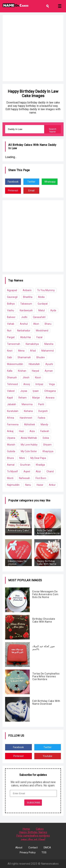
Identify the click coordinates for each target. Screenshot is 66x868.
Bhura (10, 458)
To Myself (12, 471)
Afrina (11, 418)
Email (31, 191)
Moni (22, 458)
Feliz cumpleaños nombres (33, 836)
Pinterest (13, 191)
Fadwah (45, 431)
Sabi (10, 357)
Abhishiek (30, 424)
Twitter (31, 182)
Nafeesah (24, 478)
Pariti (41, 404)
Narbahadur (24, 331)
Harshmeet (26, 418)
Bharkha (28, 297)
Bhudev (41, 357)
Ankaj (10, 431)
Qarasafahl (39, 317)
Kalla (10, 371)
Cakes (40, 829)
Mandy (44, 424)
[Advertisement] (33, 48)
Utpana (11, 438)
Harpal (35, 371)
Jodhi (24, 317)
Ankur (52, 485)
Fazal (39, 337)
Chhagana (50, 391)
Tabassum (26, 304)
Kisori (38, 377)
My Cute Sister (29, 451)
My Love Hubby (29, 445)
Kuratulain (13, 411)
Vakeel (11, 391)
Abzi (38, 471)
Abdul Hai (26, 337)
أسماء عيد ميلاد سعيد (33, 839)
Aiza (32, 431)
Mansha (49, 344)
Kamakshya (32, 344)
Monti (10, 478)
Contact (33, 848)
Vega (52, 384)
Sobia (46, 438)
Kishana (28, 411)
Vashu (11, 310)
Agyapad (12, 290)
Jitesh (26, 377)
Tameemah (14, 344)
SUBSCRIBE (34, 803)
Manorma (27, 404)
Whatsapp (50, 182)
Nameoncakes (50, 864)
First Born (41, 478)
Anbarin (27, 290)
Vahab (11, 324)
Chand (50, 471)
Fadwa (42, 418)
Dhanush (12, 377)
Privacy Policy (28, 852)
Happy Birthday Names (33, 832)
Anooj (27, 384)
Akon (36, 324)
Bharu (48, 324)
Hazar (40, 485)
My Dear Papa (38, 458)
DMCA (47, 848)
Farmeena (13, 424)
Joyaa (24, 391)
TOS (44, 852)
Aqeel (27, 471)
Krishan (22, 371)
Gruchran (25, 465)
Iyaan (36, 391)
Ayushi (49, 364)
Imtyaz (39, 384)
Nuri (9, 331)
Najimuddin (13, 485)
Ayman (49, 371)
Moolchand (42, 331)
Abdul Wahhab (29, 438)
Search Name (52, 130)
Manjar (36, 398)
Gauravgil (12, 297)
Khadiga (40, 465)
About (19, 848)
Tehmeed (12, 384)
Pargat (11, 337)
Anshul (24, 324)
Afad (33, 351)
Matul (42, 310)
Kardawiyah (26, 310)
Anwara (50, 398)
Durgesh (43, 411)
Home (26, 829)
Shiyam (47, 445)
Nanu (28, 485)
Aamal (11, 465)
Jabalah (12, 404)
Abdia (41, 297)
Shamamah (24, 357)
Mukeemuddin (15, 364)
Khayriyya (48, 451)
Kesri (10, 351)
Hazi (21, 431)
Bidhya (11, 304)
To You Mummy (46, 290)
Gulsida (11, 451)
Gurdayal (43, 304)
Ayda (53, 310)
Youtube (48, 756)
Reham (23, 398)
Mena (21, 351)
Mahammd (48, 351)
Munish (11, 445)
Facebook (13, 182)
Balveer (11, 317)
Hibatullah (34, 364)
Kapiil (10, 398)
